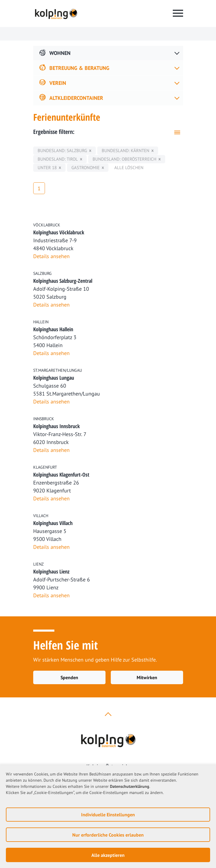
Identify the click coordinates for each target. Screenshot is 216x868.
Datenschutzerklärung (130, 786)
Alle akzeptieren (108, 855)
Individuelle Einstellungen (108, 815)
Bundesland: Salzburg (62, 150)
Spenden (69, 677)
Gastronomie (86, 168)
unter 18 (47, 168)
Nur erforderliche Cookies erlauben (108, 835)
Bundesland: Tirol (58, 159)
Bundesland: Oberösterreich (124, 159)
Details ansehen (51, 256)
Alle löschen (129, 168)
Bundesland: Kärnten (125, 150)
